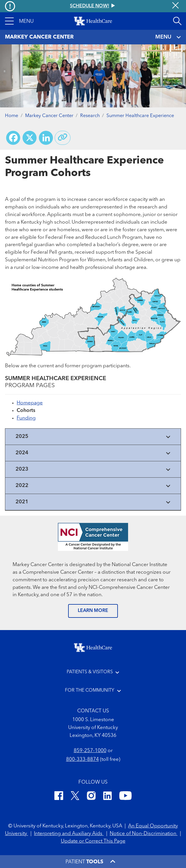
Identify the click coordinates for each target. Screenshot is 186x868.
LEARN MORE (93, 611)
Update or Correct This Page (93, 841)
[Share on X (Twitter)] (30, 138)
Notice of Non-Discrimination (144, 834)
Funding (26, 418)
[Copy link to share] (63, 138)
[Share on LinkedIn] (46, 138)
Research (90, 116)
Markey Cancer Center (49, 116)
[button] (19, 21)
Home (12, 116)
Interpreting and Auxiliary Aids (69, 834)
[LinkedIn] (107, 797)
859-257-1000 (90, 751)
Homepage (30, 403)
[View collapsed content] (93, 437)
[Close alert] (175, 6)
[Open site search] (177, 21)
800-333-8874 (82, 760)
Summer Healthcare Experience (140, 116)
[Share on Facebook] (13, 138)
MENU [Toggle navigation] (168, 37)
